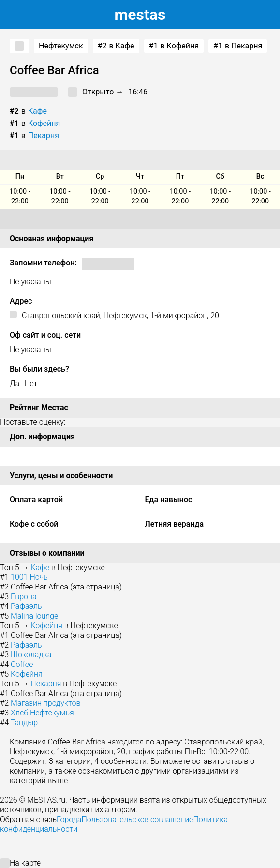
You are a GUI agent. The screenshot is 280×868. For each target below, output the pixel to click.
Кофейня (44, 123)
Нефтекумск (61, 46)
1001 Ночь (29, 577)
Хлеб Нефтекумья (42, 713)
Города (69, 819)
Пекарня (44, 135)
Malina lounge (34, 616)
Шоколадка (31, 655)
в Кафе (116, 46)
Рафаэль (26, 606)
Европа (23, 597)
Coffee (22, 664)
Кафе (37, 111)
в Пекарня (238, 46)
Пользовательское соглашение (137, 819)
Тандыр (24, 722)
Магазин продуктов (45, 703)
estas (140, 15)
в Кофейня (174, 46)
